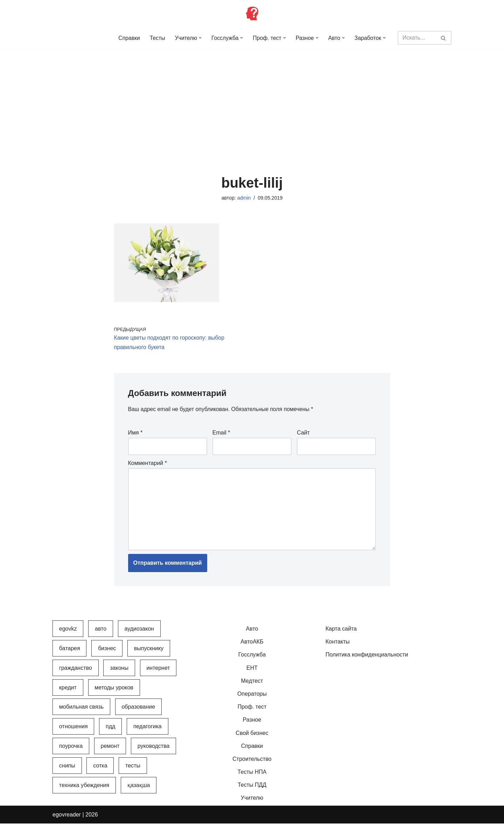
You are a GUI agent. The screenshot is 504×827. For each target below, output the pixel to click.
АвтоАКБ (252, 645)
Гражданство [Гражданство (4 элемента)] (76, 671)
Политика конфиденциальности (367, 658)
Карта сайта (341, 633)
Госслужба (252, 658)
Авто (252, 633)
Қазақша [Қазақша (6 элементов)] (139, 789)
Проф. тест (252, 711)
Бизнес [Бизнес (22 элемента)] (107, 652)
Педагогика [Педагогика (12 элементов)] (148, 730)
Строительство (252, 763)
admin (244, 198)
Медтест (252, 684)
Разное (252, 724)
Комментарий (148, 465)
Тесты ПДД (252, 789)
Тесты (157, 38)
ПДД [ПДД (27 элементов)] (110, 730)
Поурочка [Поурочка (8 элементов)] (71, 750)
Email (221, 434)
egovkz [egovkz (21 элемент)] (68, 633)
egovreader (67, 818)
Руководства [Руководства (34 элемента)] (154, 750)
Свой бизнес (252, 736)
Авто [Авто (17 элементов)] (101, 633)
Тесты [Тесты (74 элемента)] (133, 769)
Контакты (338, 645)
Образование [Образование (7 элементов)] (138, 711)
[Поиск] (417, 38)
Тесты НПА (252, 776)
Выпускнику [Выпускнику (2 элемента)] (149, 652)
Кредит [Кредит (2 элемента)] (68, 691)
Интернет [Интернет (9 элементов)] (158, 671)
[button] (200, 38)
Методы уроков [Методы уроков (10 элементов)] (114, 691)
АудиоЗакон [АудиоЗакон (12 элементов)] (139, 633)
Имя (135, 434)
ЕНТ (252, 671)
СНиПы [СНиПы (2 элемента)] (67, 769)
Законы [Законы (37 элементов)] (119, 671)
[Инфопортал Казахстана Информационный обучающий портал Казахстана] (252, 13)
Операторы (252, 698)
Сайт (303, 434)
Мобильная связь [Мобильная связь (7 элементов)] (81, 711)
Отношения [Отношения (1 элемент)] (73, 730)
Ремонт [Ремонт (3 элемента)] (110, 750)
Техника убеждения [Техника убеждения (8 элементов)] (84, 789)
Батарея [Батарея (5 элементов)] (70, 652)
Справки (128, 38)
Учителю (252, 802)
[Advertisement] (252, 102)
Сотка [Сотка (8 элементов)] (100, 769)
